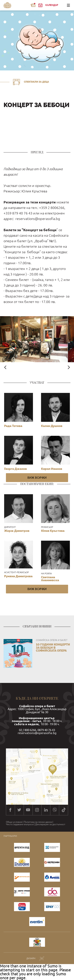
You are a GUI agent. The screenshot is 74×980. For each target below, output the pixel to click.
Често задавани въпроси (20, 824)
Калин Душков (52, 426)
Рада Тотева (13, 426)
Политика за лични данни (38, 822)
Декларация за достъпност (50, 824)
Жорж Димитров (17, 531)
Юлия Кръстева (53, 531)
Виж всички (37, 478)
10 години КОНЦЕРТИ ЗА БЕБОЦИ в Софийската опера (53, 647)
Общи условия (14, 822)
